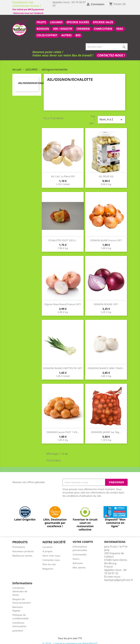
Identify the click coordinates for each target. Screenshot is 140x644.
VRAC (120, 25)
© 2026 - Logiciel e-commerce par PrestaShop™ (70, 640)
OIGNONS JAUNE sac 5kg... (106, 428)
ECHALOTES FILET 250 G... (63, 237)
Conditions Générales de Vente (20, 588)
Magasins (48, 565)
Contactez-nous (51, 556)
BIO (78, 32)
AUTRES (66, 32)
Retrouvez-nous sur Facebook (28, 9)
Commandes (80, 551)
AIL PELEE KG (106, 173)
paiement (18, 627)
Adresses (78, 559)
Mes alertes (79, 564)
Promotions (19, 543)
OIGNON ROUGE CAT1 (106, 301)
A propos (48, 548)
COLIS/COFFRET (47, 32)
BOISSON (43, 25)
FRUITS (41, 19)
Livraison (48, 543)
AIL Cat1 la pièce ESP (63, 173)
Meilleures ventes (22, 552)
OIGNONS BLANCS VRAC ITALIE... (106, 364)
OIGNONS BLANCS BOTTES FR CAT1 (63, 364)
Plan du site (49, 561)
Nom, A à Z (111, 116)
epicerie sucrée (78, 19)
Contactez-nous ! (111, 52)
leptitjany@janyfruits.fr (119, 576)
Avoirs (76, 555)
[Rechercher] (107, 43)
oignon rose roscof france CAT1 (63, 301)
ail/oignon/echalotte (34, 79)
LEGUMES (56, 19)
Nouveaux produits (23, 548)
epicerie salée (103, 19)
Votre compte (83, 538)
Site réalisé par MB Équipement (68, 9)
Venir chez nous (51, 552)
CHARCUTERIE (103, 25)
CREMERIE (83, 25)
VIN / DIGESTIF (63, 25)
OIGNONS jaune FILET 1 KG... (63, 428)
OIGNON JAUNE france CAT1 (106, 237)
